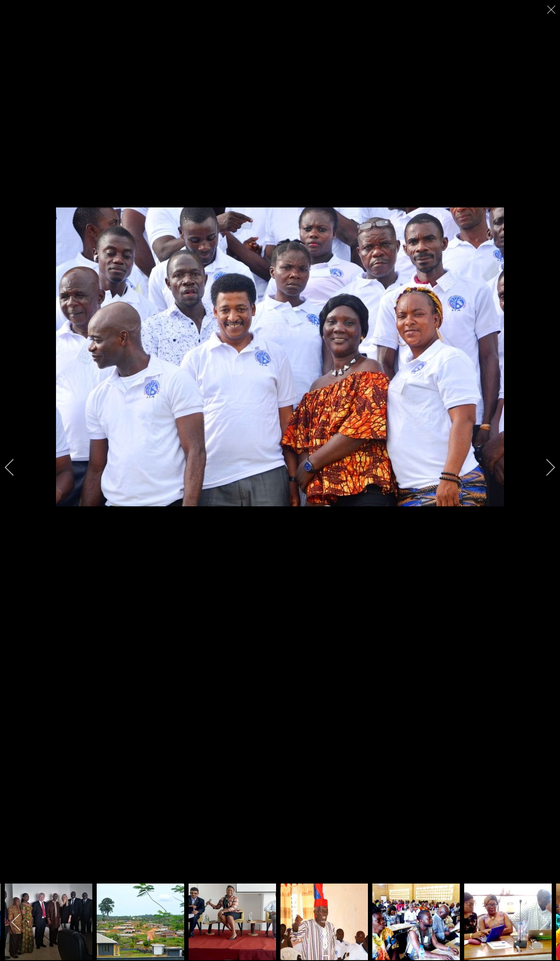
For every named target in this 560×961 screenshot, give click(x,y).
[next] (545, 467)
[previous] (15, 467)
